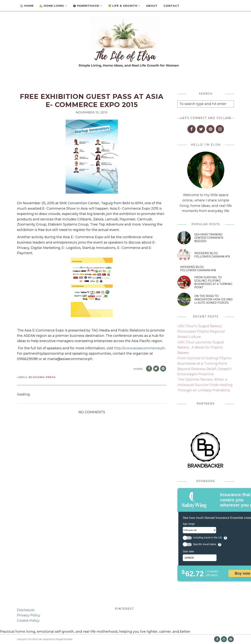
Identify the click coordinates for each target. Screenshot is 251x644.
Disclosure (26, 610)
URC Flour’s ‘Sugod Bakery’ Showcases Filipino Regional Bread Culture (201, 331)
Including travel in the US (207, 538)
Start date (188, 551)
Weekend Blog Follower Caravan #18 (198, 269)
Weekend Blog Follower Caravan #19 (212, 255)
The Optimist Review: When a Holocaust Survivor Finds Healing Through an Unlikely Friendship (205, 385)
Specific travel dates (205, 544)
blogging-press (42, 377)
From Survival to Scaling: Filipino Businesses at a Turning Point (213, 282)
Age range (189, 524)
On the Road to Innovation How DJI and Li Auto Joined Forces (213, 299)
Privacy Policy (29, 615)
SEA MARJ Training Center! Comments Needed (209, 238)
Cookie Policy (28, 621)
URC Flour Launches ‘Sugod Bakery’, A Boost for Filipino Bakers (200, 348)
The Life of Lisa (35, 639)
